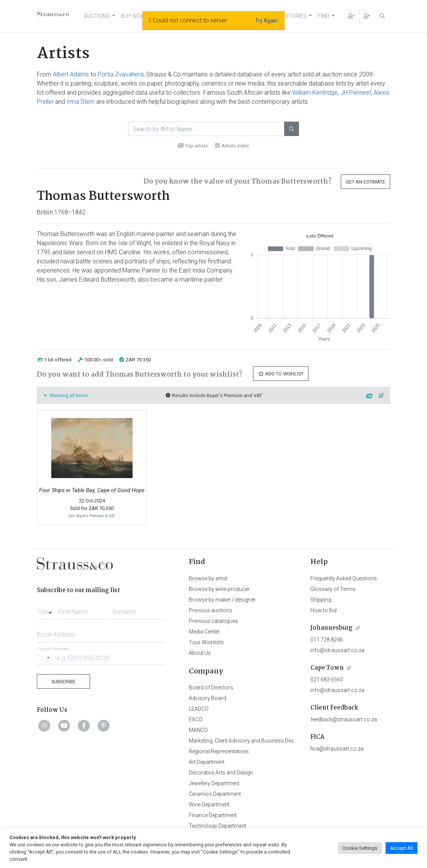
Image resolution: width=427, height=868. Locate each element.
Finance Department (213, 815)
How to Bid (323, 610)
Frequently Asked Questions (344, 578)
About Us (200, 653)
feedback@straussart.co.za (344, 719)
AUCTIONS (97, 16)
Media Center (204, 632)
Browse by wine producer (219, 589)
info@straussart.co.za (337, 650)
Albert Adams (71, 74)
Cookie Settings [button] (360, 848)
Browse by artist (208, 578)
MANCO (198, 730)
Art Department (207, 762)
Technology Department (217, 826)
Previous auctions (211, 610)
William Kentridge (315, 93)
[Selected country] (44, 658)
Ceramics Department (215, 794)
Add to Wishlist (281, 374)
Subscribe (63, 682)
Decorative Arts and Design (221, 773)
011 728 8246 (327, 640)
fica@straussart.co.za (337, 749)
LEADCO (199, 709)
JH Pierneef (356, 93)
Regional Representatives (219, 751)
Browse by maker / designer (222, 600)
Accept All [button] (402, 848)
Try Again (266, 21)
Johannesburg (331, 628)
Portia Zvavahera (121, 74)
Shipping (321, 600)
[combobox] (46, 610)
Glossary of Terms (333, 589)
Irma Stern (81, 102)
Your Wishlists (206, 642)
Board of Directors (211, 687)
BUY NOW (133, 16)
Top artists (193, 146)
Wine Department (209, 805)
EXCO (196, 719)
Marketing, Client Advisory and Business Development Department (267, 741)
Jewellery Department (214, 783)
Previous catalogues (214, 621)
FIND (324, 16)
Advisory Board (207, 698)
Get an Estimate (365, 182)
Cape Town (327, 668)
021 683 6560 (327, 680)
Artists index (232, 146)
